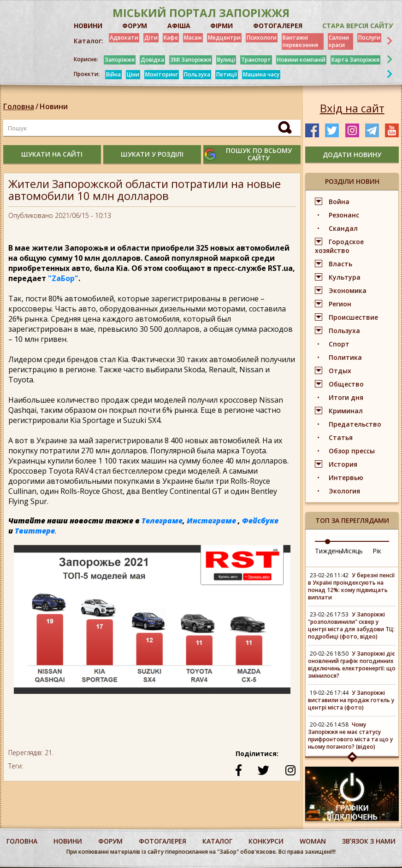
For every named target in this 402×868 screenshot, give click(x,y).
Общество (346, 384)
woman (313, 841)
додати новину (352, 155)
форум (110, 841)
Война (339, 202)
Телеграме (162, 521)
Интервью (346, 478)
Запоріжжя (120, 60)
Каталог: (89, 41)
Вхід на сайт (352, 108)
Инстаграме (211, 521)
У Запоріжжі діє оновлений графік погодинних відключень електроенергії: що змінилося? (352, 665)
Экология (344, 491)
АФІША (179, 26)
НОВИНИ (88, 26)
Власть (340, 264)
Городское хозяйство (339, 246)
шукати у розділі (152, 154)
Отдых (340, 371)
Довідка (152, 60)
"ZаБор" (63, 278)
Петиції (227, 74)
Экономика (348, 290)
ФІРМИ (222, 26)
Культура (345, 277)
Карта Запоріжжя (355, 60)
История (343, 464)
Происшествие (353, 317)
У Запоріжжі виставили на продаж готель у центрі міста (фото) (351, 700)
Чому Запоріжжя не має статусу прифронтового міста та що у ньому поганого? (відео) (350, 736)
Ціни (133, 74)
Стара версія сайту (358, 26)
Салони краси (339, 41)
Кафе (171, 38)
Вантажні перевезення (300, 41)
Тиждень (329, 551)
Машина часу (261, 74)
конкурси (266, 841)
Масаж (193, 38)
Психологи (262, 38)
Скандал (343, 228)
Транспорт (256, 60)
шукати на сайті (52, 154)
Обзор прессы (352, 451)
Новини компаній (301, 60)
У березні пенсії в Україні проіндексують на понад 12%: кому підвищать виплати (351, 586)
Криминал (346, 411)
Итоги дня (346, 397)
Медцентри (224, 38)
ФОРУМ (135, 26)
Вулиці (226, 60)
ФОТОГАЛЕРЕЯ (278, 26)
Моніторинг (162, 74)
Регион (340, 304)
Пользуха (197, 74)
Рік (377, 551)
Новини (54, 106)
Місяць (352, 551)
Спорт (339, 344)
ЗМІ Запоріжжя (191, 60)
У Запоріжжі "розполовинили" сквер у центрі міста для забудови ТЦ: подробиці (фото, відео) (351, 625)
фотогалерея (163, 841)
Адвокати (124, 38)
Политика (345, 357)
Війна (113, 74)
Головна (19, 106)
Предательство (355, 424)
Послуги (369, 38)
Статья (341, 437)
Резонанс (344, 215)
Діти (151, 38)
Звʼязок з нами (369, 841)
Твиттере (35, 531)
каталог (217, 841)
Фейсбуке (260, 521)
